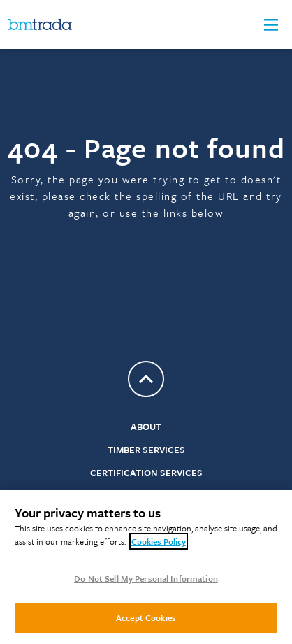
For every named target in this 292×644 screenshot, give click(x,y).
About (146, 427)
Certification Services (146, 473)
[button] (271, 25)
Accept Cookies (146, 617)
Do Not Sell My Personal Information (146, 578)
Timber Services (146, 450)
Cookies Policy (159, 541)
